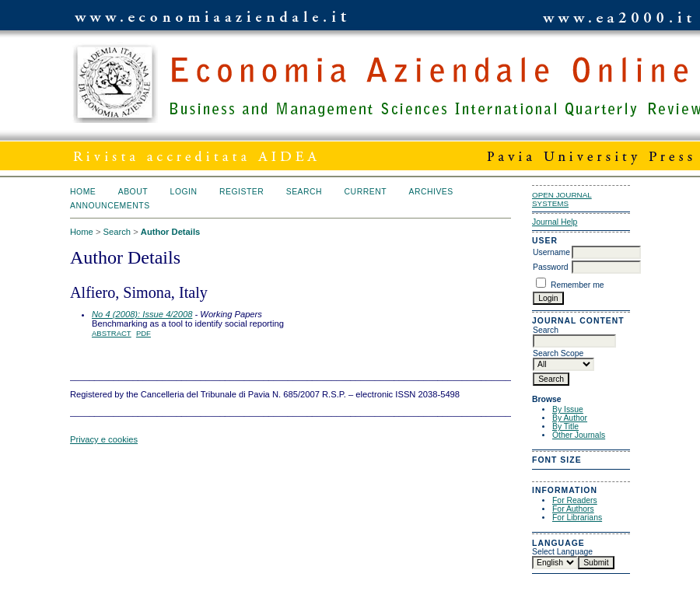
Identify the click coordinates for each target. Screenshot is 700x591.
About (133, 192)
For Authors (573, 509)
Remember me (577, 285)
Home (83, 192)
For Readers (575, 500)
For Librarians (577, 518)
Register (241, 192)
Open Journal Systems (562, 199)
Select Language (562, 552)
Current (366, 192)
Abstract (112, 333)
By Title (565, 427)
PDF (143, 333)
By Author (570, 418)
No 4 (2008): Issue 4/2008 (142, 314)
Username (551, 252)
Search (304, 192)
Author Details (170, 232)
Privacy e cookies (104, 439)
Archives (430, 192)
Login (184, 192)
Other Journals (579, 435)
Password (551, 267)
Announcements (110, 206)
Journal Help (555, 222)
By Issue (568, 409)
